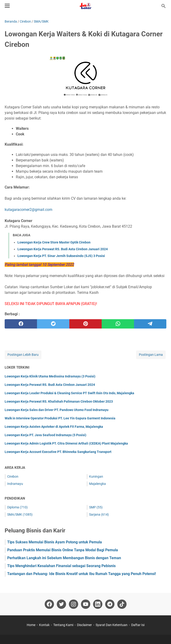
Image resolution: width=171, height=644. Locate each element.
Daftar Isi (138, 625)
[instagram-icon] (74, 604)
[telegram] (150, 324)
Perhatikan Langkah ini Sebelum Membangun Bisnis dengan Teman (64, 558)
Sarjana (99, 514)
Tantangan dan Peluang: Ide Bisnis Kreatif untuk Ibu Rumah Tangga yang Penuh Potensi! (82, 574)
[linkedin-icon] (98, 604)
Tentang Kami (63, 625)
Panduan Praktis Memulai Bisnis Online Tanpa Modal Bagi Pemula (63, 550)
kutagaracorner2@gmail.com (28, 210)
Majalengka (97, 484)
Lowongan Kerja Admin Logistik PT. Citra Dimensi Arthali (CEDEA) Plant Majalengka (66, 443)
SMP (96, 507)
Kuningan (96, 476)
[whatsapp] (118, 324)
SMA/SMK (20, 514)
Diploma (17, 507)
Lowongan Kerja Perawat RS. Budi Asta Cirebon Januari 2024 (63, 249)
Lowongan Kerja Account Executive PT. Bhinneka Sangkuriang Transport (58, 452)
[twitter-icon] (61, 604)
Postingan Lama (151, 355)
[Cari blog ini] (164, 6)
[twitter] (53, 324)
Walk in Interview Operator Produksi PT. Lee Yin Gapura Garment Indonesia (60, 418)
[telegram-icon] (110, 604)
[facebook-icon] (49, 604)
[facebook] (21, 324)
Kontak (44, 625)
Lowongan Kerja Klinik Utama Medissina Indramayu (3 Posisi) (50, 376)
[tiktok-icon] (122, 604)
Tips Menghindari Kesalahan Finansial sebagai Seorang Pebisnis (61, 566)
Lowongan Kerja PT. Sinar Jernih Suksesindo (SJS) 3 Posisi (61, 256)
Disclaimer (84, 625)
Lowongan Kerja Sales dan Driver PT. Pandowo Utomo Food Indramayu (57, 410)
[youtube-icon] (86, 604)
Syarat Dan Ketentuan (112, 625)
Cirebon (13, 476)
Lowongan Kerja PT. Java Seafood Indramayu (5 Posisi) (45, 435)
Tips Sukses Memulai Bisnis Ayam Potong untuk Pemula (55, 542)
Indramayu (15, 484)
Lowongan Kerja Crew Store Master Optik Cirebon (54, 242)
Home (31, 625)
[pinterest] (85, 324)
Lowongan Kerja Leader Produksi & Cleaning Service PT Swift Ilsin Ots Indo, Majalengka (69, 393)
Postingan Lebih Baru (23, 355)
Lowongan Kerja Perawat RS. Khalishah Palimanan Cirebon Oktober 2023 (59, 401)
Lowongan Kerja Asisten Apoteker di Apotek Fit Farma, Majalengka (54, 427)
